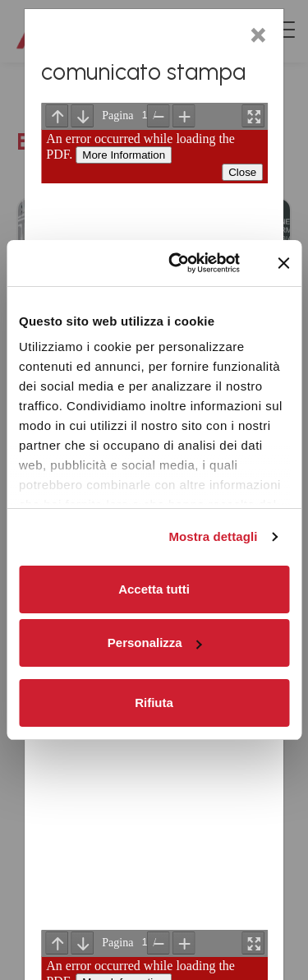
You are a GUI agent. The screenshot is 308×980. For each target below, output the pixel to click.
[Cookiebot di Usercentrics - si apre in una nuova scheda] (177, 263)
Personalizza (155, 643)
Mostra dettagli (213, 536)
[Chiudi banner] (283, 263)
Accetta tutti (154, 589)
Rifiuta (154, 703)
